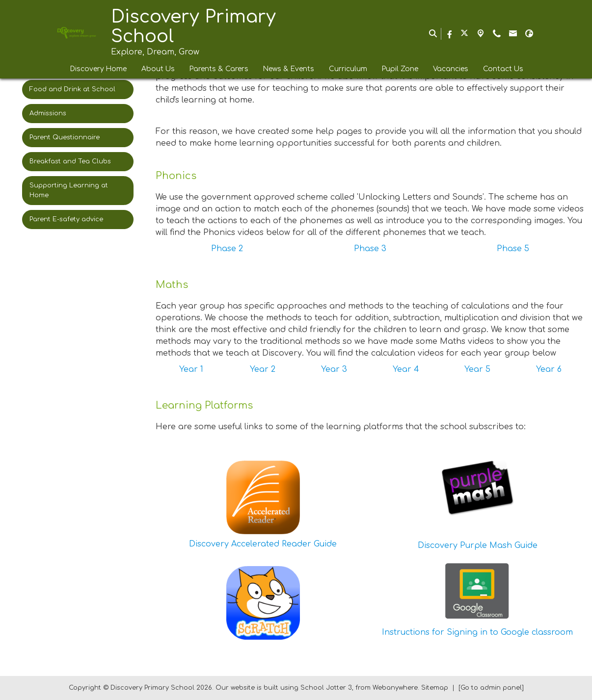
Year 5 (477, 369)
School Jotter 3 (326, 688)
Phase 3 (370, 249)
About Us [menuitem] (158, 69)
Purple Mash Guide (499, 545)
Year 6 (549, 369)
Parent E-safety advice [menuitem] (66, 219)
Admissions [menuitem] (48, 113)
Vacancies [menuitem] (451, 69)
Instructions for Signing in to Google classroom (477, 632)
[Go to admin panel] (491, 688)
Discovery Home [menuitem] (98, 69)
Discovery (438, 545)
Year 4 (406, 369)
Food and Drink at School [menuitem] (72, 89)
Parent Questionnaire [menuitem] (65, 137)
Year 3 (334, 369)
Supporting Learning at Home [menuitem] (69, 190)
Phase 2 (227, 249)
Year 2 (263, 369)
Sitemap (435, 688)
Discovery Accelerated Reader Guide (263, 544)
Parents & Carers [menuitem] (219, 69)
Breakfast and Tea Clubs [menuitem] (70, 161)
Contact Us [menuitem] (503, 69)
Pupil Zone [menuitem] (400, 69)
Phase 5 (513, 249)
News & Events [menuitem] (289, 69)
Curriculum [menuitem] (348, 69)
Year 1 (191, 369)
